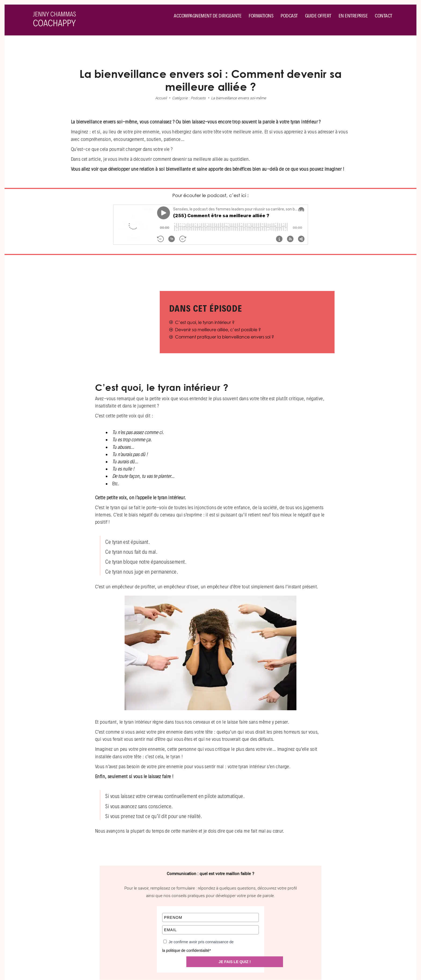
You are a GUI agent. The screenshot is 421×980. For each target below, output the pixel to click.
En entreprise (353, 16)
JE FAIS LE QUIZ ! (235, 962)
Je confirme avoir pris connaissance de (201, 942)
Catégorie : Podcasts (189, 98)
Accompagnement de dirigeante (208, 16)
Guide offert (318, 16)
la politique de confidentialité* (186, 951)
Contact (384, 16)
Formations (261, 16)
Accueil (161, 98)
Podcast (289, 16)
